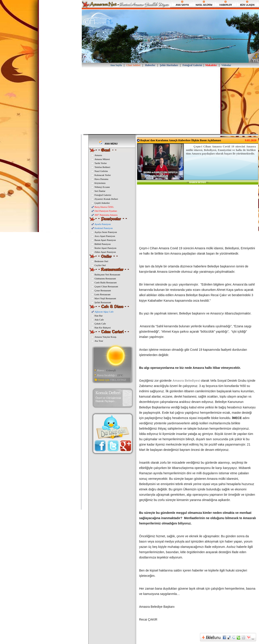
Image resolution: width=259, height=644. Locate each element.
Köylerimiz (100, 183)
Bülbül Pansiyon (103, 244)
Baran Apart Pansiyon (105, 240)
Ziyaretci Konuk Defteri (106, 199)
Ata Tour (99, 341)
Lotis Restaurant (103, 294)
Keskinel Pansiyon (104, 228)
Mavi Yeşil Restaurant (105, 298)
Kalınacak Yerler (103, 175)
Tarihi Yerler (101, 163)
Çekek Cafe (100, 324)
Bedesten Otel (101, 261)
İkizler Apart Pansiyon (106, 248)
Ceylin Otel (100, 265)
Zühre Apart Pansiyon (105, 252)
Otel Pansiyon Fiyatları (106, 211)
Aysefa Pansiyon (103, 224)
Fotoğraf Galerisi (103, 195)
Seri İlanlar (100, 191)
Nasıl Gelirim (101, 171)
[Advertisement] (170, 101)
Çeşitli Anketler (102, 203)
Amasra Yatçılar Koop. (106, 337)
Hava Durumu (102, 179)
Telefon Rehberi (102, 167)
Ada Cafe (99, 320)
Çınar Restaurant (103, 290)
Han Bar (99, 316)
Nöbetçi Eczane (102, 187)
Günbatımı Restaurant (105, 278)
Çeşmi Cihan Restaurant (106, 286)
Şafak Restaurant (103, 302)
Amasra (98, 155)
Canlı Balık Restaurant (106, 282)
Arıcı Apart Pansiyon (105, 236)
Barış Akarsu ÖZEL (104, 207)
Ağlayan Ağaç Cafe (104, 312)
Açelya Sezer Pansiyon (106, 232)
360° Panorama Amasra (106, 215)
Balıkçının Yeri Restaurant (107, 274)
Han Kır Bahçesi (103, 328)
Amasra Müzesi (102, 159)
